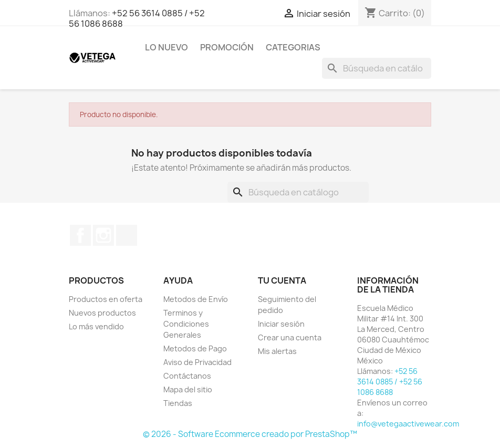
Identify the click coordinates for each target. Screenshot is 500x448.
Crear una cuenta (290, 337)
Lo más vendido (96, 326)
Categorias (293, 47)
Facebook (80, 235)
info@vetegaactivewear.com (408, 424)
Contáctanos (187, 376)
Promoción (227, 47)
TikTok (127, 235)
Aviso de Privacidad (197, 362)
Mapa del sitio (188, 389)
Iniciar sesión (281, 324)
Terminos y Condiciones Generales (186, 324)
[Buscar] (377, 68)
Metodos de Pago (195, 348)
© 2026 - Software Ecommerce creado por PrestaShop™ (250, 434)
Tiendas (178, 403)
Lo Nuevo (166, 47)
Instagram (103, 235)
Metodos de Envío (196, 299)
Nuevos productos (102, 313)
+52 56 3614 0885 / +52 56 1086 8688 (137, 18)
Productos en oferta (106, 299)
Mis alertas (277, 351)
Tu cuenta (282, 280)
